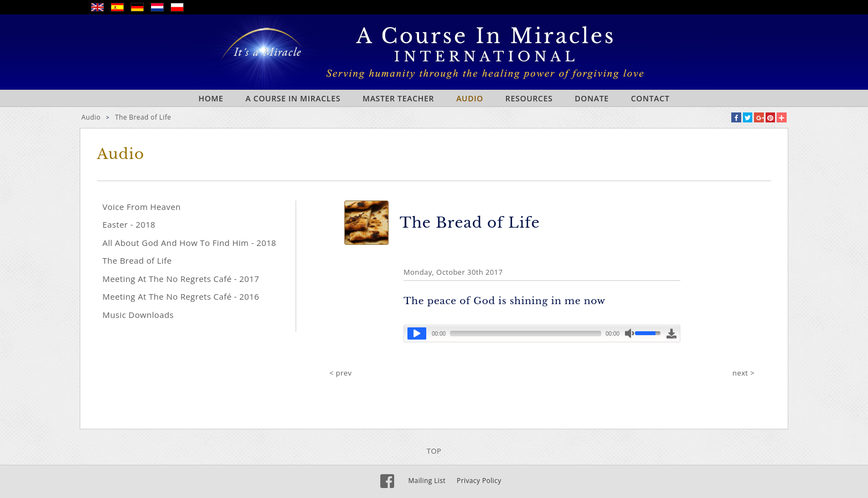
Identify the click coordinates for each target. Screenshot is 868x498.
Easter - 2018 (129, 224)
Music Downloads (138, 315)
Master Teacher (398, 98)
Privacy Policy (479, 481)
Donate (591, 98)
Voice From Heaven (142, 207)
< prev (340, 373)
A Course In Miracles (293, 98)
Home (211, 98)
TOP (434, 451)
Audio (470, 98)
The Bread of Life (143, 117)
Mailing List (427, 481)
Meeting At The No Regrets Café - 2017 (181, 279)
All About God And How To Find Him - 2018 (189, 243)
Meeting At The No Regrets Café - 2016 (181, 296)
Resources (529, 98)
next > (743, 373)
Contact (650, 98)
